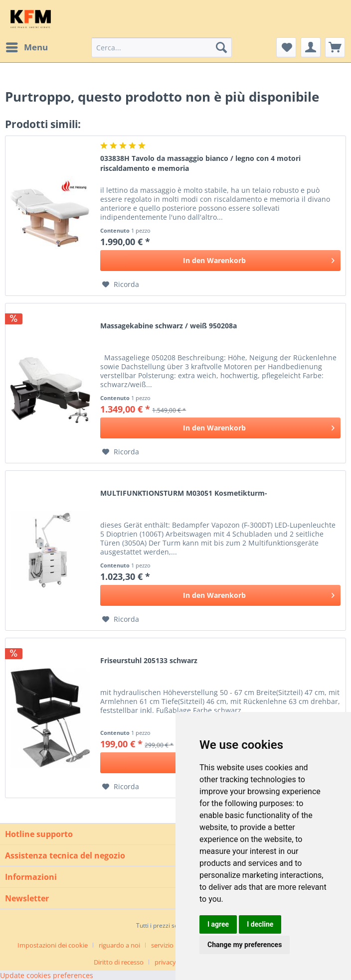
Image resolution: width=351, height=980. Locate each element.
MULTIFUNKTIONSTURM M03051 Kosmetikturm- (184, 493)
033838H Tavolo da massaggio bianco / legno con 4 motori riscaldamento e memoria (200, 163)
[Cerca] (221, 47)
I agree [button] (218, 924)
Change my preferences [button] (245, 945)
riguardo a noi (119, 945)
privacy (165, 962)
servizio (162, 945)
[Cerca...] (162, 47)
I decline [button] (260, 924)
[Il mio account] (311, 47)
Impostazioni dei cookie (53, 945)
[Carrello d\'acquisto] (335, 47)
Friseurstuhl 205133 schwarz (149, 660)
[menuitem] (26, 47)
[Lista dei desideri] (286, 47)
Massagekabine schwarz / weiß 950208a (169, 326)
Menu (27, 46)
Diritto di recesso (119, 962)
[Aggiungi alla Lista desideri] (121, 284)
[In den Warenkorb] (220, 261)
